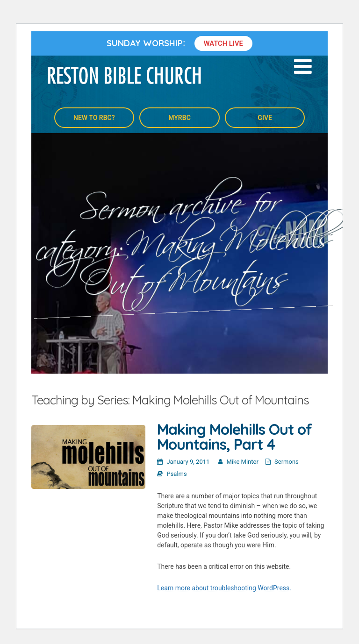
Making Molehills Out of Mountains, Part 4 (234, 437)
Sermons (287, 462)
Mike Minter (243, 462)
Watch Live (223, 43)
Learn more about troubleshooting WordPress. (224, 588)
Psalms (176, 474)
